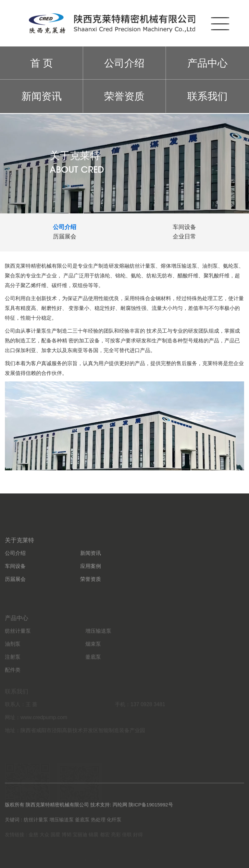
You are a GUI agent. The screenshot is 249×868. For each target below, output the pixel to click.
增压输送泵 (98, 649)
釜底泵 (93, 675)
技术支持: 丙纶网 (109, 809)
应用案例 (91, 582)
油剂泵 (13, 662)
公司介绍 (124, 63)
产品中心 (207, 63)
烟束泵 (93, 662)
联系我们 (207, 96)
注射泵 (13, 675)
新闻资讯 (42, 96)
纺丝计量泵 (18, 649)
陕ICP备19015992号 (151, 809)
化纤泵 (114, 823)
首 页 (42, 63)
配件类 (13, 688)
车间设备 (15, 582)
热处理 (98, 823)
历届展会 (15, 595)
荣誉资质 (124, 96)
